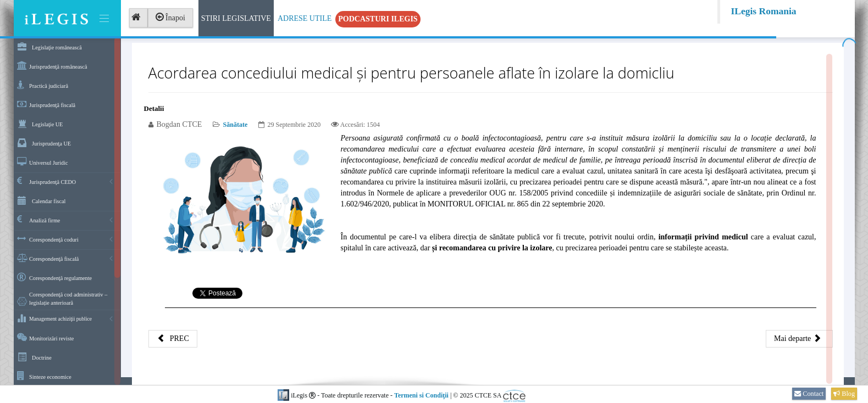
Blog (844, 394)
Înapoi (170, 18)
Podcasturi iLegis (378, 19)
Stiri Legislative (236, 18)
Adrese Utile (305, 18)
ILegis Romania (764, 11)
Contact (809, 394)
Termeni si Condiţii (421, 395)
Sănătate (236, 125)
